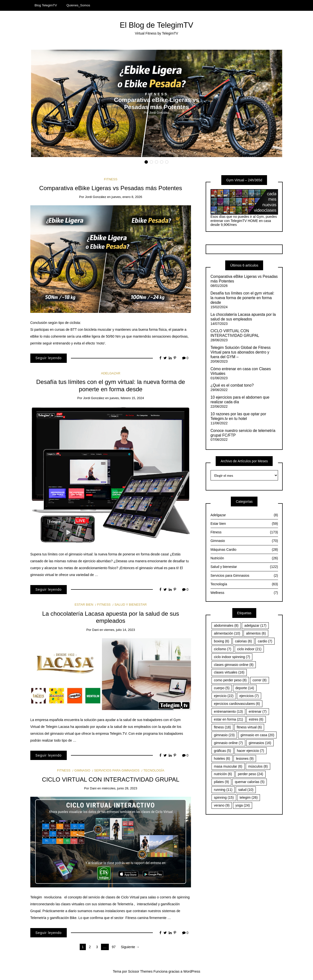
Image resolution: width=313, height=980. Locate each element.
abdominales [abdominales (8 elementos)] (226, 625)
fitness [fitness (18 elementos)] (222, 727)
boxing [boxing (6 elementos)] (222, 641)
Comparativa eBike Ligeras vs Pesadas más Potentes (111, 188)
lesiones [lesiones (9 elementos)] (245, 759)
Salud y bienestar (131, 605)
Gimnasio (82, 770)
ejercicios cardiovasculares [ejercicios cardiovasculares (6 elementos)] (237, 704)
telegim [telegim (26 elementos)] (249, 797)
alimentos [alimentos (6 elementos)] (256, 633)
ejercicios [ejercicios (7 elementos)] (249, 696)
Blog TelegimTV (46, 5)
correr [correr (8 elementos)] (260, 680)
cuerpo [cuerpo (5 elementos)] (222, 688)
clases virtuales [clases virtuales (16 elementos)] (229, 672)
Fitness (156, 94)
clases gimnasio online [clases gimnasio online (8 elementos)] (234, 665)
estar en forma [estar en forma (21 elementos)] (229, 719)
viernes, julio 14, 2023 (119, 630)
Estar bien (84, 605)
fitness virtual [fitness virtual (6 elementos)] (249, 727)
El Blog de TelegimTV (157, 25)
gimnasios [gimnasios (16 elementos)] (260, 743)
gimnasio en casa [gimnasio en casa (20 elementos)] (257, 735)
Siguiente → (130, 947)
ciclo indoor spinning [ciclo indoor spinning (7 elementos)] (232, 657)
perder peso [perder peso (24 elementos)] (251, 774)
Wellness (244, 593)
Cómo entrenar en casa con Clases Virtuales (241, 371)
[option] (157, 103)
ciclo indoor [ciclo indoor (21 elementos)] (249, 649)
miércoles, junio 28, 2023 (119, 788)
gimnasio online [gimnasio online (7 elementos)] (228, 743)
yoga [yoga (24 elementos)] (243, 805)
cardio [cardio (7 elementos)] (265, 641)
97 (114, 947)
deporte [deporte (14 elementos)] (245, 688)
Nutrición (244, 558)
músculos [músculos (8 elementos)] (258, 766)
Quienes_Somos (78, 5)
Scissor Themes (140, 971)
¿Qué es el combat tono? (232, 385)
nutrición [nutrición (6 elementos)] (223, 774)
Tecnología (154, 770)
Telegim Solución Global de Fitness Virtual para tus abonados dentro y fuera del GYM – (241, 352)
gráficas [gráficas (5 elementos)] (223, 751)
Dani (95, 630)
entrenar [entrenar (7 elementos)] (258, 711)
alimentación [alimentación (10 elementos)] (227, 633)
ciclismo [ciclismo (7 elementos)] (223, 649)
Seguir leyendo (49, 358)
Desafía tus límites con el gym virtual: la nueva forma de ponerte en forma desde (242, 298)
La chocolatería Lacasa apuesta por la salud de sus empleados (243, 317)
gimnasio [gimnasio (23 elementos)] (224, 735)
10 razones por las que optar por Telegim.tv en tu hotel (238, 416)
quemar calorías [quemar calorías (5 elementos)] (250, 782)
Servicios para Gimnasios (117, 770)
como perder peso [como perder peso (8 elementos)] (230, 680)
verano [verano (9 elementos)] (222, 805)
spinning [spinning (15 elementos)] (224, 797)
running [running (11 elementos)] (223, 790)
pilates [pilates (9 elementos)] (221, 782)
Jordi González (159, 113)
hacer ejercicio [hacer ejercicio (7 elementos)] (251, 751)
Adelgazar (111, 373)
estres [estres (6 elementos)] (256, 719)
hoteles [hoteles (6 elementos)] (222, 759)
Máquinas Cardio (244, 550)
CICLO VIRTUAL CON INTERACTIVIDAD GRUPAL (111, 779)
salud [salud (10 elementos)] (246, 790)
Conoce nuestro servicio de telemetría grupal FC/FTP (243, 433)
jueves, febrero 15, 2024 (127, 398)
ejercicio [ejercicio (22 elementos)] (224, 696)
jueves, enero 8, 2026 (127, 197)
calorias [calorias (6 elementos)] (243, 641)
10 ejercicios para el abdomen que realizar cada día (240, 400)
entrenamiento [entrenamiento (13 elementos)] (228, 711)
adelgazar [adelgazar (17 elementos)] (255, 625)
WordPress (192, 971)
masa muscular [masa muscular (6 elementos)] (228, 766)
